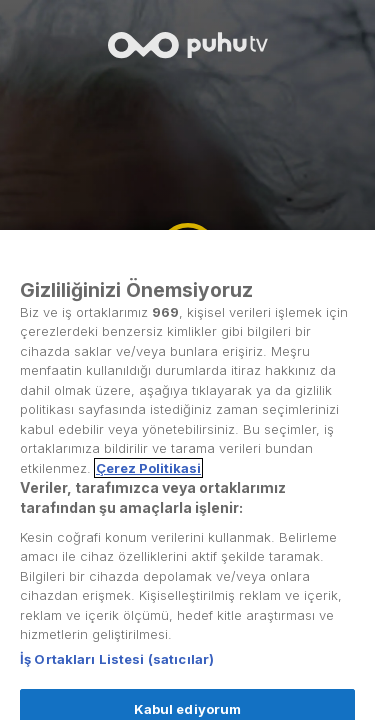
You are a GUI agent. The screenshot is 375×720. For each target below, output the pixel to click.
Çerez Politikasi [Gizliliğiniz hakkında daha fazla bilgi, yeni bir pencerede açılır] (148, 481)
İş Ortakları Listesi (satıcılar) (117, 672)
